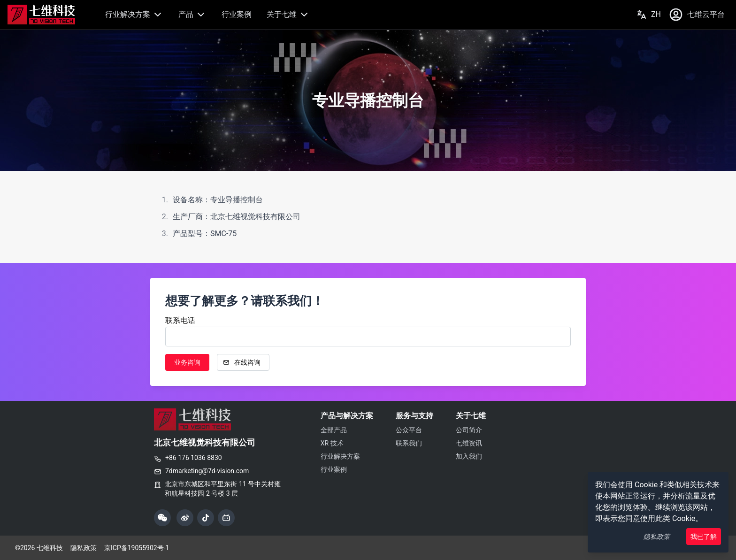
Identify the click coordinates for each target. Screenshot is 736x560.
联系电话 (180, 320)
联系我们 (409, 443)
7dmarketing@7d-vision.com (201, 471)
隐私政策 (657, 537)
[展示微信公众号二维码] (162, 518)
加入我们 (469, 456)
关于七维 (288, 15)
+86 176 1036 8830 (188, 458)
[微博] (185, 518)
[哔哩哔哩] (226, 518)
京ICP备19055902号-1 (137, 548)
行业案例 (237, 14)
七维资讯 (469, 443)
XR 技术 (332, 443)
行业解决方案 (134, 15)
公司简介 (469, 430)
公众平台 (409, 430)
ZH (648, 15)
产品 (192, 15)
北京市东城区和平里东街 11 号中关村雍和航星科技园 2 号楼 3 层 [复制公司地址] (223, 489)
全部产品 (334, 430)
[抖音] (206, 518)
